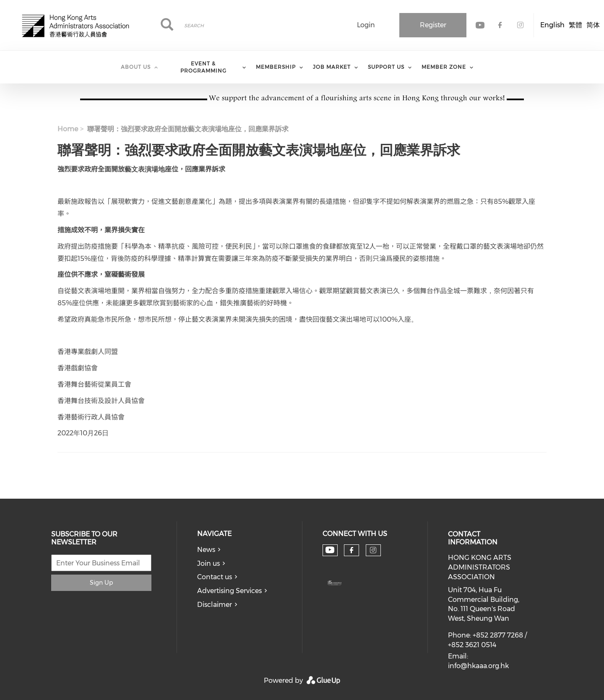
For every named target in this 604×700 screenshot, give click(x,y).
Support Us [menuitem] (386, 67)
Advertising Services (229, 591)
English (552, 25)
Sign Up (101, 583)
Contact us (215, 577)
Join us (208, 563)
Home (68, 129)
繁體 (575, 25)
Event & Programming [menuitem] (203, 67)
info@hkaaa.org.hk (478, 666)
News (206, 550)
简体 (593, 25)
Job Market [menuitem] (332, 67)
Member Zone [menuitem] (444, 67)
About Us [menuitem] (136, 67)
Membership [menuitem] (276, 67)
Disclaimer (215, 605)
